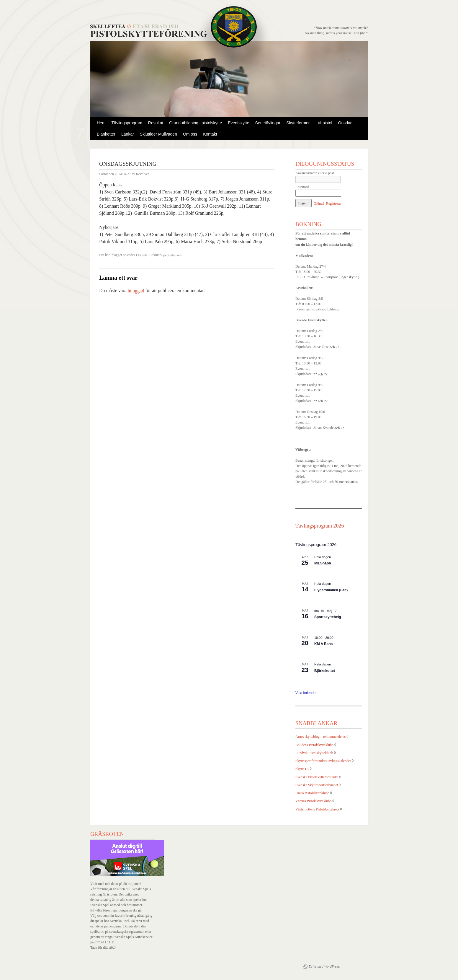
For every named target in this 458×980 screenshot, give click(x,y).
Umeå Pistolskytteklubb (312, 793)
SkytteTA (302, 769)
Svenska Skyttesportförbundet (317, 785)
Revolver (143, 174)
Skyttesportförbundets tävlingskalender (323, 761)
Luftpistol (324, 123)
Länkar (128, 134)
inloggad (136, 291)
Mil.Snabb (323, 563)
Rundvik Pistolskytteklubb (314, 753)
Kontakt (210, 134)
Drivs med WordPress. (324, 966)
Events (143, 255)
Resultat (156, 123)
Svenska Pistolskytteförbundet (317, 777)
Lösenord (302, 187)
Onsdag (345, 123)
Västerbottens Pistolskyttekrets (317, 809)
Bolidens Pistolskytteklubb (314, 745)
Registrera (333, 204)
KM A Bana (323, 644)
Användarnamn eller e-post (315, 173)
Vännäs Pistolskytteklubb (313, 801)
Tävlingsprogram (127, 123)
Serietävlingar (268, 123)
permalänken (172, 255)
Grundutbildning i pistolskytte (196, 123)
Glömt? (319, 204)
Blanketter (106, 134)
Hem (101, 123)
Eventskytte (238, 123)
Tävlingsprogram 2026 (320, 526)
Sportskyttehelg (328, 617)
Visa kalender (306, 693)
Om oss (190, 134)
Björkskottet (325, 671)
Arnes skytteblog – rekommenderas (320, 737)
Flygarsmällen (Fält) (331, 590)
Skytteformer (298, 123)
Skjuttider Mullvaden (158, 134)
